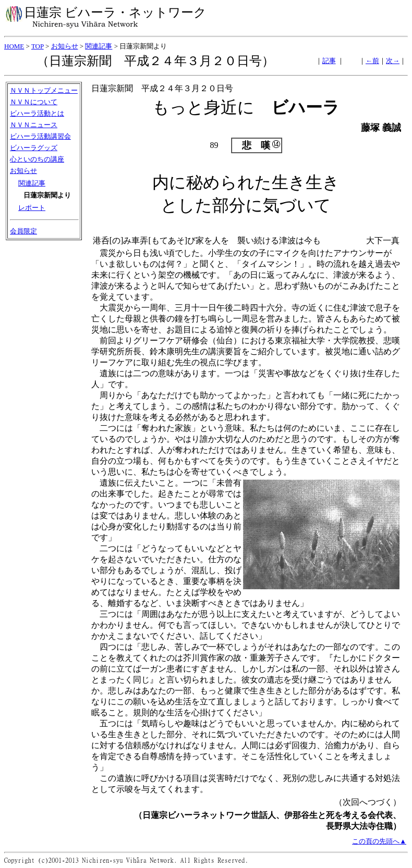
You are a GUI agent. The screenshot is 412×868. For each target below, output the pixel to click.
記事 (329, 61)
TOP (38, 46)
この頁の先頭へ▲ (379, 841)
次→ (393, 61)
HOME (14, 46)
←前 (372, 61)
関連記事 (99, 46)
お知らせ (65, 46)
